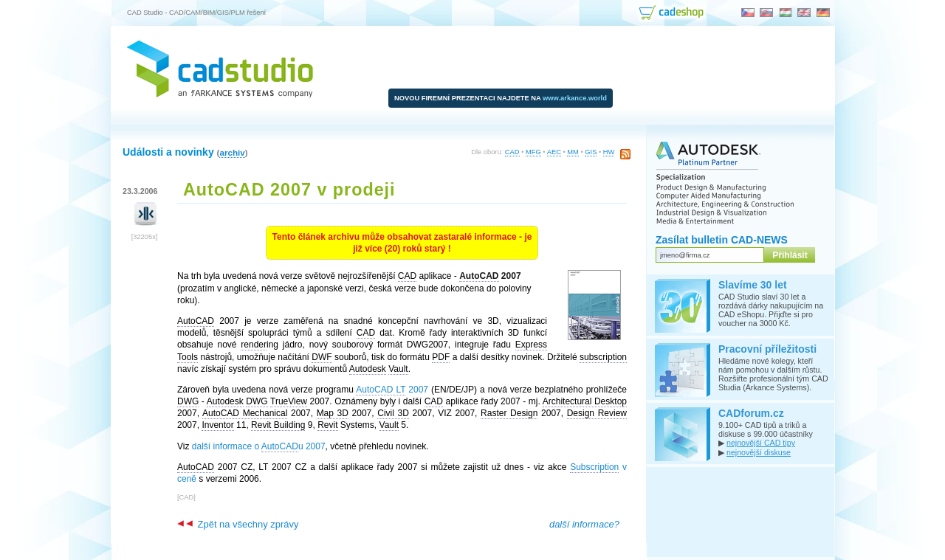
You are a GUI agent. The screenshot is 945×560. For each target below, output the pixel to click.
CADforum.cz (751, 413)
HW (609, 152)
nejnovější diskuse (759, 452)
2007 (392, 390)
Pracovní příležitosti (767, 349)
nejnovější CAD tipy (761, 443)
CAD (512, 152)
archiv (232, 152)
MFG (533, 152)
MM (573, 152)
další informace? (584, 524)
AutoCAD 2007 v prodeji (289, 190)
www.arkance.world (575, 98)
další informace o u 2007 (259, 447)
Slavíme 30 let (753, 285)
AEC (554, 152)
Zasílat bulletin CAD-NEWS (722, 240)
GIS (591, 152)
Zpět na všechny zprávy (238, 524)
